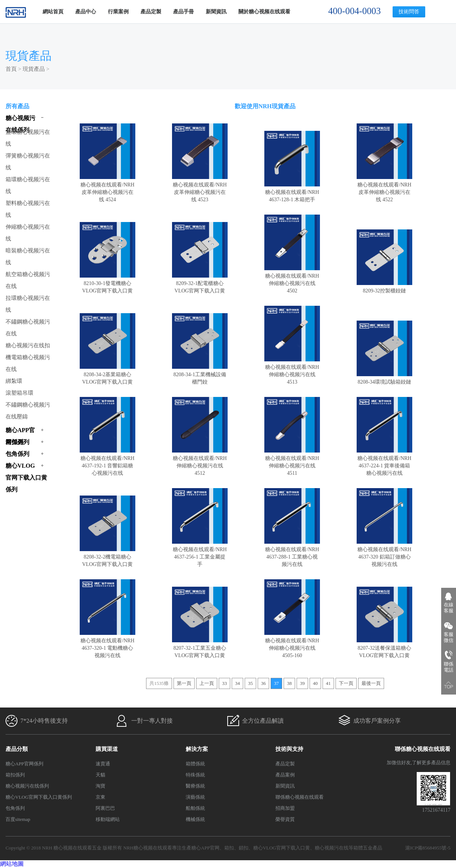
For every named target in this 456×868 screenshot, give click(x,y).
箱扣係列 (15, 775)
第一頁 (184, 683)
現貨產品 (34, 69)
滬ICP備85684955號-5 (428, 848)
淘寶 (100, 786)
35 (250, 683)
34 (237, 683)
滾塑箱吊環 (19, 393)
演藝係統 (195, 797)
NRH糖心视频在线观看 (148, 848)
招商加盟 (285, 808)
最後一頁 (371, 683)
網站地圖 (12, 864)
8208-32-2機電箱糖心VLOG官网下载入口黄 (108, 557)
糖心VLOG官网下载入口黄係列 (39, 797)
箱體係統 (195, 764)
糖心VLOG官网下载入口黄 (282, 848)
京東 (100, 797)
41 (328, 683)
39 (302, 683)
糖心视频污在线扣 (28, 345)
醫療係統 (195, 786)
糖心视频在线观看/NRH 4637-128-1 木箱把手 (292, 192)
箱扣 (229, 848)
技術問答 (409, 12)
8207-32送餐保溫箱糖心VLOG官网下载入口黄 (384, 648)
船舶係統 (195, 808)
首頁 (11, 69)
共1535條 (159, 683)
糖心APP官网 (205, 848)
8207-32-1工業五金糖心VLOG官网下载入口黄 (200, 648)
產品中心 (86, 12)
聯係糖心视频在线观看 (300, 797)
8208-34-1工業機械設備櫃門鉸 (200, 375)
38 (289, 683)
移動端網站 (108, 819)
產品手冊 (184, 12)
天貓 (100, 775)
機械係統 (195, 819)
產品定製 (151, 12)
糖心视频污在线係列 (27, 786)
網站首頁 (53, 12)
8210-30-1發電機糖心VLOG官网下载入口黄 (108, 283)
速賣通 (103, 764)
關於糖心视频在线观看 (264, 12)
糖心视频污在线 (332, 848)
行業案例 (118, 12)
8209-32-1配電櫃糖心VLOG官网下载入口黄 (200, 283)
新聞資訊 (216, 12)
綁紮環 (14, 381)
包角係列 (15, 808)
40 (315, 683)
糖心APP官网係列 (24, 764)
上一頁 (207, 683)
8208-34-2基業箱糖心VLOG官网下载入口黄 (108, 375)
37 (276, 683)
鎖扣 (244, 848)
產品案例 (285, 775)
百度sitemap (18, 819)
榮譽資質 (285, 819)
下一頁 (346, 683)
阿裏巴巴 (105, 808)
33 (224, 683)
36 (263, 683)
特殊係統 (195, 775)
